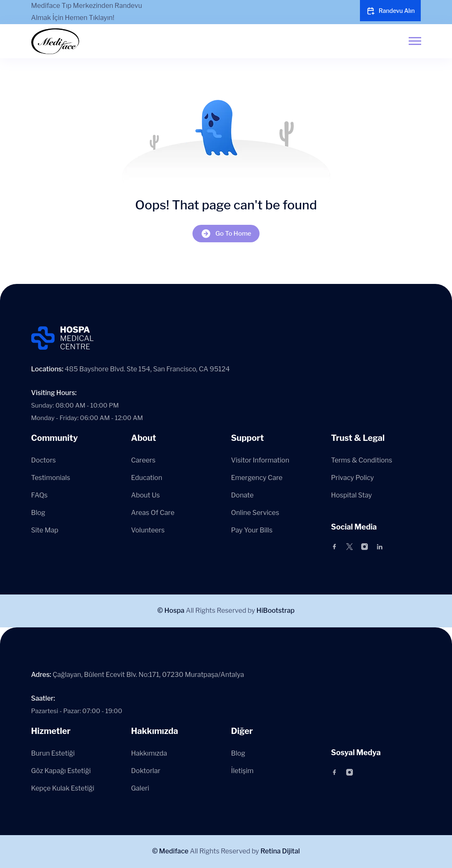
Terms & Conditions (362, 460)
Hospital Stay (352, 495)
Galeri (140, 788)
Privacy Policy (353, 478)
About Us (146, 495)
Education (147, 478)
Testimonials (51, 478)
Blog (38, 513)
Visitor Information (260, 460)
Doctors (44, 460)
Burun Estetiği (53, 753)
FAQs (40, 495)
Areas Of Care (153, 513)
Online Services (255, 513)
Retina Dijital (280, 851)
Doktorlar (146, 771)
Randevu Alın (391, 11)
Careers (144, 460)
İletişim (242, 771)
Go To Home (226, 234)
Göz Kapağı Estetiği (61, 771)
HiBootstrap (276, 611)
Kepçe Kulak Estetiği (63, 788)
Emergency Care (257, 478)
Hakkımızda (149, 753)
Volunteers (148, 530)
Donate (242, 495)
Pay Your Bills (252, 530)
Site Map (45, 530)
